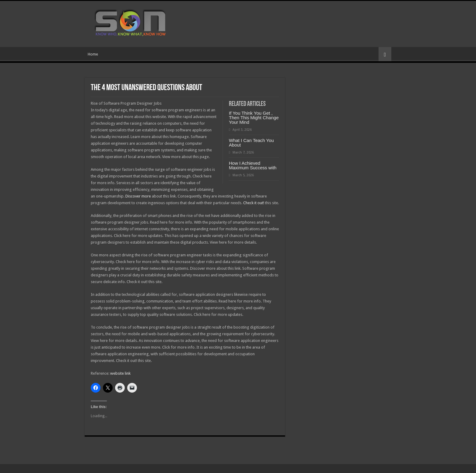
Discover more (138, 196)
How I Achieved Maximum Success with (253, 165)
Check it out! (254, 203)
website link (120, 373)
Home (93, 54)
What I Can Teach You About (251, 143)
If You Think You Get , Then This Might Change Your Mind (254, 118)
